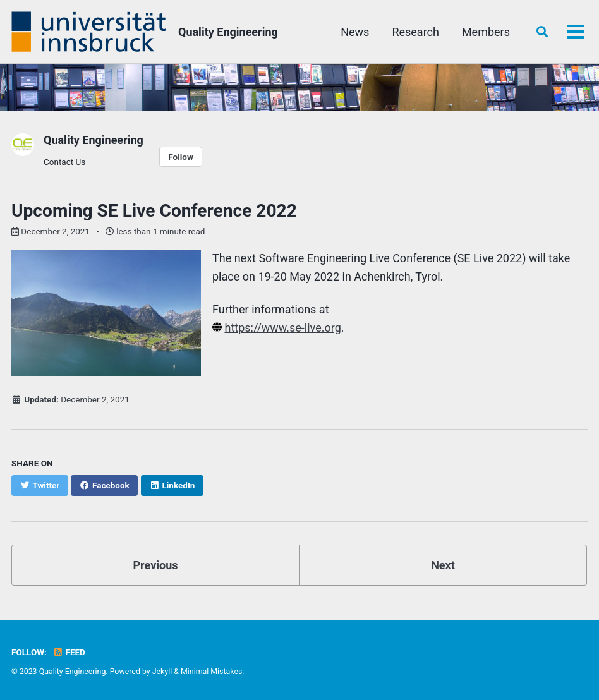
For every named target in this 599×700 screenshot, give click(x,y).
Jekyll (162, 672)
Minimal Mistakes (211, 672)
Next (443, 565)
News (355, 32)
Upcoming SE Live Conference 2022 (154, 211)
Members (486, 32)
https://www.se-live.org (282, 328)
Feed (69, 652)
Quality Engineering (228, 32)
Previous (156, 565)
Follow (181, 157)
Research (415, 32)
